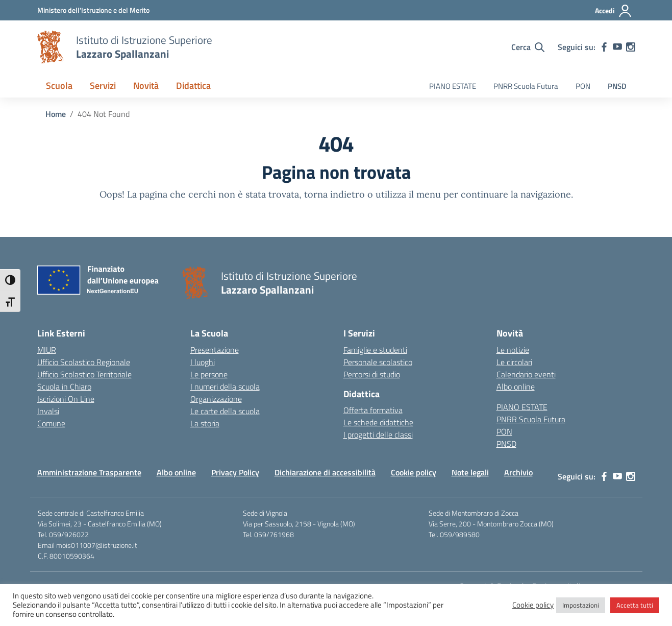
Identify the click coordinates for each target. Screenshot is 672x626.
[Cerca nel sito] (528, 47)
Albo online (516, 387)
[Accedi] (614, 11)
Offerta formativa (373, 410)
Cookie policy (414, 472)
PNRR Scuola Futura (526, 86)
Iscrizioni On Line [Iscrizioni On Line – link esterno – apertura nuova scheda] (66, 399)
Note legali (470, 472)
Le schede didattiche (378, 422)
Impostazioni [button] (581, 605)
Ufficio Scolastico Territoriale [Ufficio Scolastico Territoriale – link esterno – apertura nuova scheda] (84, 374)
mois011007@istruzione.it (97, 545)
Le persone (209, 374)
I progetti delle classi (378, 435)
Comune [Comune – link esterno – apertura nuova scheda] (51, 423)
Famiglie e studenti (375, 350)
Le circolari (514, 362)
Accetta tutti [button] (635, 605)
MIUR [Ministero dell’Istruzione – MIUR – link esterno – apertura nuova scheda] (47, 350)
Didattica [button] (193, 86)
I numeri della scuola (225, 387)
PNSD (617, 86)
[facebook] (604, 47)
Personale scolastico (378, 362)
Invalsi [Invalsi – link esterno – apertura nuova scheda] (48, 411)
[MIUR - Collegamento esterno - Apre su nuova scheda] (93, 10)
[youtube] (617, 47)
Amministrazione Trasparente (89, 472)
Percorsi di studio (372, 374)
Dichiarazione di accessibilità (325, 472)
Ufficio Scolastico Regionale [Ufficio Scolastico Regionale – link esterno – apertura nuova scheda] (84, 362)
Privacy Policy (235, 472)
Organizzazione (216, 399)
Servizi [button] (103, 86)
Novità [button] (146, 86)
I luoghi (203, 362)
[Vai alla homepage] (51, 47)
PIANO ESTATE (453, 86)
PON (583, 86)
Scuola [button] (59, 86)
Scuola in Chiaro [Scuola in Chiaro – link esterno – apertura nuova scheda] (64, 387)
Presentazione (215, 350)
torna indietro (334, 194)
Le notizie (513, 350)
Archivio (518, 472)
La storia (205, 423)
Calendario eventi (526, 374)
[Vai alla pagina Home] (56, 114)
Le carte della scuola (225, 411)
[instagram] (631, 47)
